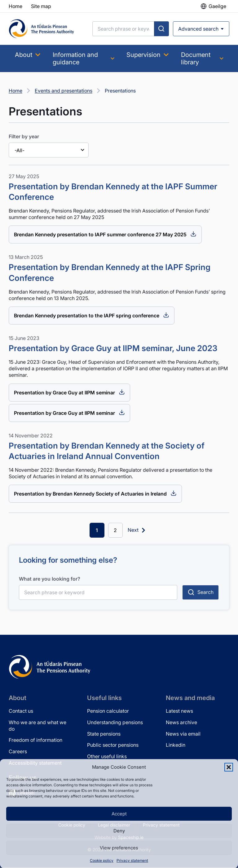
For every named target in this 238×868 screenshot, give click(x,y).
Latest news (179, 711)
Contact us (21, 711)
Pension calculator (108, 711)
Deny (119, 831)
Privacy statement (132, 860)
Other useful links (107, 756)
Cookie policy (102, 860)
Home (15, 91)
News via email (183, 734)
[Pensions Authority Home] (42, 29)
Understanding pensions (115, 722)
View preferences (119, 848)
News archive (181, 722)
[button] (229, 767)
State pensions (104, 734)
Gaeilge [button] (217, 6)
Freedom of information (35, 740)
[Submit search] (161, 29)
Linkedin (176, 745)
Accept (119, 814)
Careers (18, 751)
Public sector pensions (113, 745)
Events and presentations (64, 91)
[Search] (123, 29)
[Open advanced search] (201, 29)
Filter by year (24, 136)
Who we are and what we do (37, 726)
